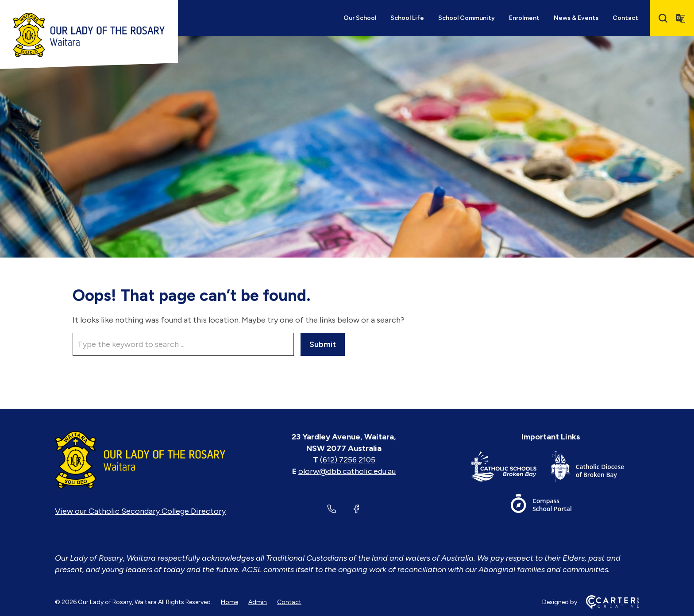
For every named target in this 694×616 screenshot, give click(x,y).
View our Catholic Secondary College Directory (140, 511)
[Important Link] (511, 468)
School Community (467, 18)
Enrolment (524, 18)
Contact (625, 18)
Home (229, 602)
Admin (258, 602)
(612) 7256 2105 (348, 460)
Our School (360, 18)
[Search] (663, 18)
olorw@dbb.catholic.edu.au (347, 471)
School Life (407, 18)
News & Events (576, 18)
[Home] (140, 460)
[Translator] (681, 18)
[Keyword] (183, 344)
